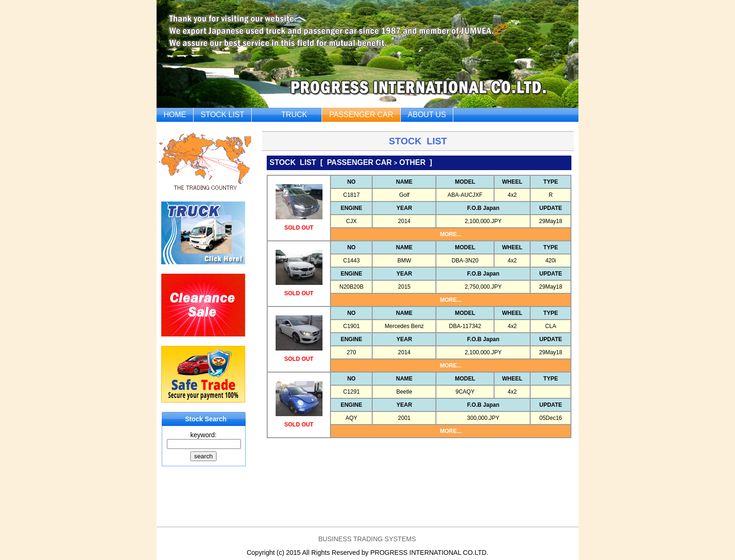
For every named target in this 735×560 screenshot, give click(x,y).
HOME (175, 115)
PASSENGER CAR (361, 115)
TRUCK (294, 115)
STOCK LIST (222, 115)
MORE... (450, 234)
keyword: (203, 435)
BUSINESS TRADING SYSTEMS (367, 539)
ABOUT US (427, 115)
